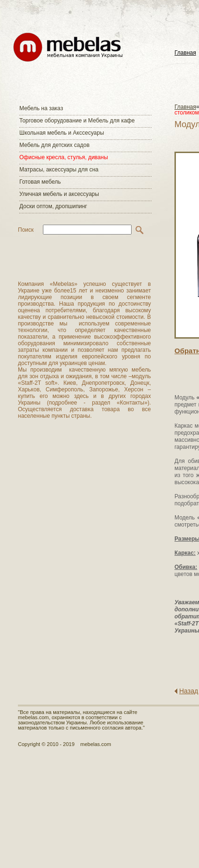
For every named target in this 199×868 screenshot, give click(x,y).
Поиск (26, 230)
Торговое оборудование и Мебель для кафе (77, 121)
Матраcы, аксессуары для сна (59, 170)
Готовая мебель (40, 182)
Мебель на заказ (41, 108)
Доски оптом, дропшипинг (53, 206)
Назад (189, 691)
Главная (185, 53)
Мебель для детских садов (54, 145)
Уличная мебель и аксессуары (59, 194)
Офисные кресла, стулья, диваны (64, 157)
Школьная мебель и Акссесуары (62, 133)
